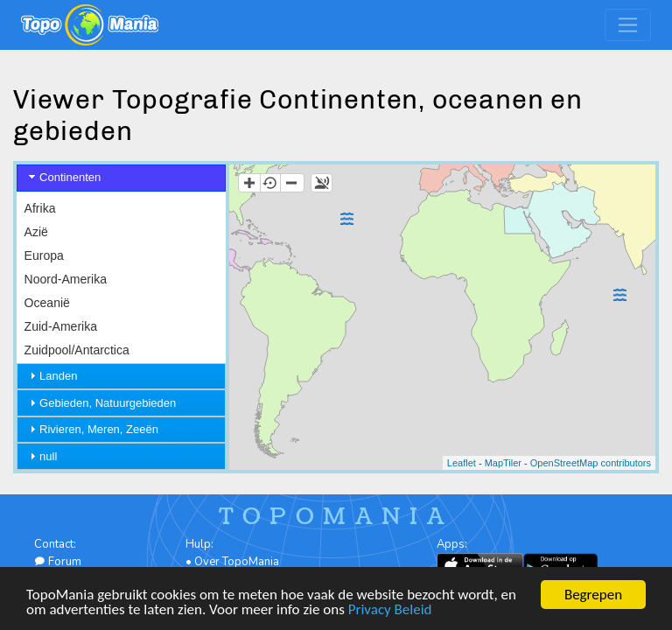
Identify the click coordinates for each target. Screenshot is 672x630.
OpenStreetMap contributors (591, 463)
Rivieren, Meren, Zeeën (99, 429)
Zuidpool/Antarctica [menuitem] (77, 350)
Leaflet (462, 463)
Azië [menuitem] (36, 232)
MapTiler (503, 463)
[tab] (121, 178)
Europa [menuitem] (44, 255)
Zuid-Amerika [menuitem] (61, 326)
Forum (58, 562)
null (48, 456)
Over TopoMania (237, 562)
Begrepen (593, 595)
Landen (58, 376)
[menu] (121, 280)
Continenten (70, 177)
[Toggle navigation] (628, 25)
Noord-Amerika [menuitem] (66, 279)
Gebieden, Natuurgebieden (108, 403)
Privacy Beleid (390, 609)
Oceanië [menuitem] (47, 303)
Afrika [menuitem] (40, 208)
